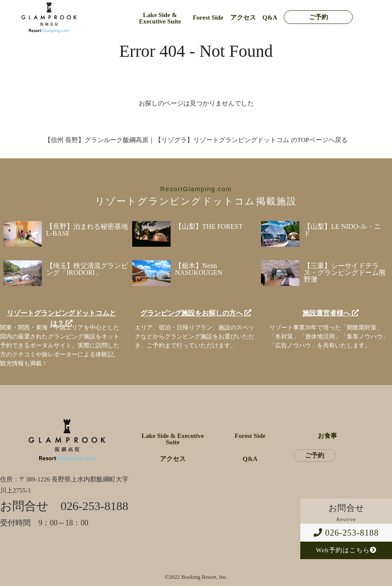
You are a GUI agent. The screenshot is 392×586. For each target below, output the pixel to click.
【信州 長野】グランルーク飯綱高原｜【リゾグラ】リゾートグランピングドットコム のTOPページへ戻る (196, 140)
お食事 (327, 436)
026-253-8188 (346, 533)
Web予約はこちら (346, 550)
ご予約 (318, 17)
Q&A (270, 18)
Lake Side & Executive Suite (160, 18)
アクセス (243, 18)
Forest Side (208, 18)
